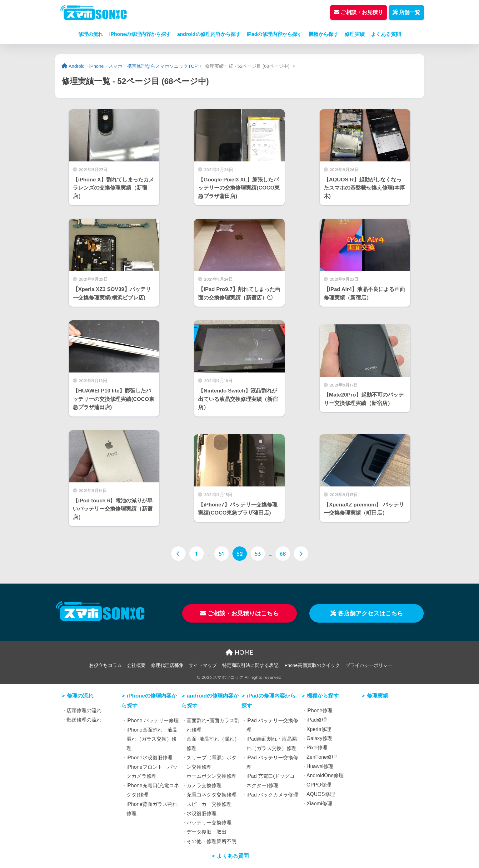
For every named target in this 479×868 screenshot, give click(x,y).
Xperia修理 (319, 729)
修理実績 (355, 34)
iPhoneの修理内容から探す (140, 34)
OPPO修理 (319, 785)
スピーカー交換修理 (209, 804)
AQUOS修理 (321, 794)
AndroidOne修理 (325, 775)
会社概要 (136, 665)
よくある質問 (386, 34)
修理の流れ (91, 34)
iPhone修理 (319, 710)
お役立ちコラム (105, 665)
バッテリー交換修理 (209, 822)
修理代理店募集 (167, 665)
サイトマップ (203, 665)
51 (221, 554)
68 (283, 554)
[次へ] (301, 554)
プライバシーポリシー (369, 665)
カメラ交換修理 (204, 785)
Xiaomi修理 (319, 803)
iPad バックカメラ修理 (272, 795)
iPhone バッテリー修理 (153, 720)
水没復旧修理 (202, 813)
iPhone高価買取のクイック (312, 665)
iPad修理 (317, 720)
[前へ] (178, 554)
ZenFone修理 (322, 757)
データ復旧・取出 (207, 832)
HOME (239, 652)
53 (258, 554)
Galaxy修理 (319, 738)
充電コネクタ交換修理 (212, 795)
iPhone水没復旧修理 (150, 757)
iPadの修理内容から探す (275, 34)
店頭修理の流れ (84, 710)
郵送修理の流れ (84, 720)
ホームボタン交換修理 (212, 776)
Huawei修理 (320, 766)
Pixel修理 (317, 747)
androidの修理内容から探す (209, 34)
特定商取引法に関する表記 (250, 665)
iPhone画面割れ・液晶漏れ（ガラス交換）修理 (152, 739)
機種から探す (323, 34)
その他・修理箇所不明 (212, 841)
